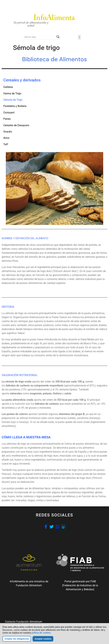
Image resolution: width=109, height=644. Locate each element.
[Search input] (40, 37)
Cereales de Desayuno (16, 125)
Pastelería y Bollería (15, 106)
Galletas (8, 87)
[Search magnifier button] (58, 37)
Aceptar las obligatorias (17, 639)
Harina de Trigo (12, 93)
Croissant (9, 113)
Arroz (6, 138)
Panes (7, 119)
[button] (79, 37)
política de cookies (41, 633)
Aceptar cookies (43, 639)
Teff (6, 144)
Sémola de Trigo (13, 100)
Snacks (8, 132)
